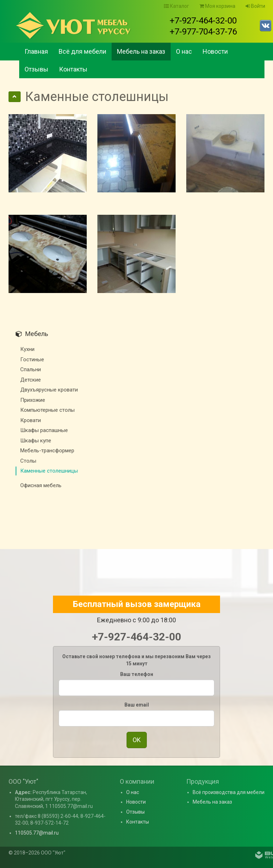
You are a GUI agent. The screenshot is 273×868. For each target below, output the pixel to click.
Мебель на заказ (141, 51)
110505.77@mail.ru (37, 833)
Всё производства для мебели (229, 792)
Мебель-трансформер (47, 451)
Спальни (31, 369)
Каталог (176, 6)
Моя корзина (217, 6)
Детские (31, 380)
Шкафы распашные (44, 430)
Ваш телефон (137, 674)
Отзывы (36, 69)
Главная (36, 51)
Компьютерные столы (47, 410)
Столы (28, 461)
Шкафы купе (36, 441)
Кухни (27, 349)
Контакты (73, 69)
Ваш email (137, 705)
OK (137, 740)
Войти (255, 6)
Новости (215, 51)
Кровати (31, 420)
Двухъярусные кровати (49, 390)
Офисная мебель (41, 485)
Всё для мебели (82, 51)
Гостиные (32, 360)
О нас (184, 51)
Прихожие (33, 400)
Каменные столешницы (49, 471)
